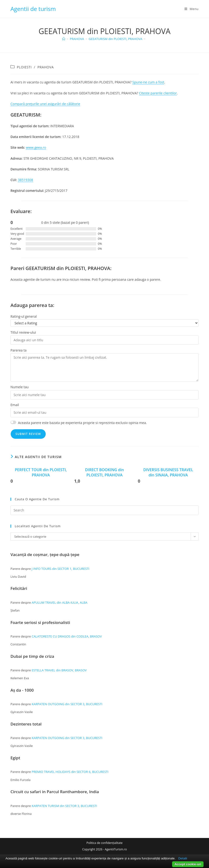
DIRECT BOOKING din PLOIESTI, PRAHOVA (105, 472)
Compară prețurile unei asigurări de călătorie (45, 104)
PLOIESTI (24, 67)
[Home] (64, 39)
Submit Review (28, 434)
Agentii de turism (33, 9)
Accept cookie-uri (188, 864)
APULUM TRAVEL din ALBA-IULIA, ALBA (60, 602)
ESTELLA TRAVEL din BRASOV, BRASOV (59, 670)
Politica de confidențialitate (104, 843)
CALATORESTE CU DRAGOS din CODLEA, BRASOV (67, 636)
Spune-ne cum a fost (148, 82)
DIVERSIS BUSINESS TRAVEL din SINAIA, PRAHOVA (168, 472)
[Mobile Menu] (192, 9)
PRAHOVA (46, 67)
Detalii (183, 858)
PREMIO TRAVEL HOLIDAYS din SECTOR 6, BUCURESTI (70, 772)
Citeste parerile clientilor (158, 93)
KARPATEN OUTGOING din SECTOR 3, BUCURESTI (67, 704)
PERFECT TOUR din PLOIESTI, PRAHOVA (41, 472)
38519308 (25, 180)
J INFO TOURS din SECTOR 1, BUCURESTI (60, 569)
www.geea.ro (36, 147)
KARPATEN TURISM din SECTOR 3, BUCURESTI (64, 806)
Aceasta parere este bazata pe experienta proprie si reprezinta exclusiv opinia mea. (82, 423)
